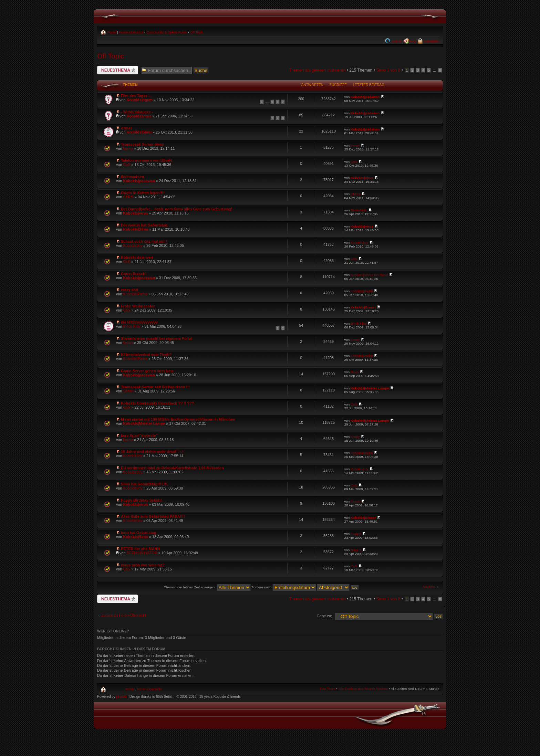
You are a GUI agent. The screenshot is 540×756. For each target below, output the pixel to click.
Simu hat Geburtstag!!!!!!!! (144, 484)
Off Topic (197, 32)
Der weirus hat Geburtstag (144, 225)
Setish (128, 391)
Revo (355, 372)
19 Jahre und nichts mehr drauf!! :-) (152, 452)
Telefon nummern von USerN (146, 160)
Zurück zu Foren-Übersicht (124, 615)
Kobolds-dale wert (137, 258)
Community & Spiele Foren (167, 32)
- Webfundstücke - (137, 112)
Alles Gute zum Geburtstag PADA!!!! (153, 516)
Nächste (429, 587)
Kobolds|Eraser (363, 307)
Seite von (388, 70)
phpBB (122, 697)
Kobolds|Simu (139, 132)
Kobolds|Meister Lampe (370, 388)
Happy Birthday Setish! (141, 500)
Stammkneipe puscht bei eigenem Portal (157, 338)
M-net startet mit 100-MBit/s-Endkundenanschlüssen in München (178, 419)
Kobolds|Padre (135, 294)
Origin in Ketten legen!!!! (143, 193)
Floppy (356, 534)
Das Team (328, 689)
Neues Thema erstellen (118, 70)
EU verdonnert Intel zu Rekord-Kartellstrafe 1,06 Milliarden (172, 468)
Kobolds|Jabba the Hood (369, 275)
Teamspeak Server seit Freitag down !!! (155, 387)
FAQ (413, 41)
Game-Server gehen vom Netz (147, 371)
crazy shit (129, 290)
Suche (396, 41)
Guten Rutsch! (134, 274)
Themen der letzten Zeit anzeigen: (207, 587)
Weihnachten (132, 177)
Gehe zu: (324, 616)
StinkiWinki (359, 210)
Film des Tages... (136, 96)
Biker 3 (356, 550)
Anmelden (431, 41)
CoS (127, 165)
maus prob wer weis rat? (143, 565)
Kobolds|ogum (139, 100)
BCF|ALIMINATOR (142, 553)
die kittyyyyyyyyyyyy (139, 322)
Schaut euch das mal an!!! (144, 241)
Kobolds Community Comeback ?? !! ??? (157, 403)
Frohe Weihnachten (138, 306)
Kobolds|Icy (133, 245)
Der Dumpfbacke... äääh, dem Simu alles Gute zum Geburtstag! (176, 209)
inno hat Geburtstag (139, 533)
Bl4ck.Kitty (132, 326)
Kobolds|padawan (365, 97)
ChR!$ (128, 197)
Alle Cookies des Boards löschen (363, 689)
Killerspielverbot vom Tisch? (146, 355)
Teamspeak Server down (143, 144)
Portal (111, 32)
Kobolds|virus (139, 116)
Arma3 (127, 128)
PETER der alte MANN (140, 549)
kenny (128, 148)
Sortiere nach (284, 587)
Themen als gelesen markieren (317, 70)
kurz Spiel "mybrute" (139, 435)
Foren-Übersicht (131, 32)
